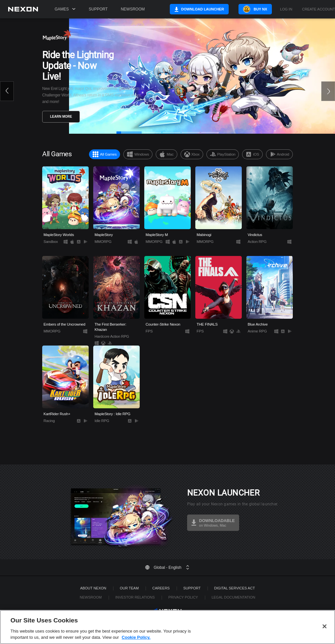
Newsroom (133, 9)
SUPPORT (192, 588)
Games (65, 9)
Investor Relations (135, 597)
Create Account (318, 9)
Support (98, 9)
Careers (161, 588)
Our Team (129, 588)
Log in (286, 9)
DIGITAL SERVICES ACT (235, 588)
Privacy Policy (183, 597)
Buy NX (259, 9)
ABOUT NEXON (93, 588)
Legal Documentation (234, 597)
